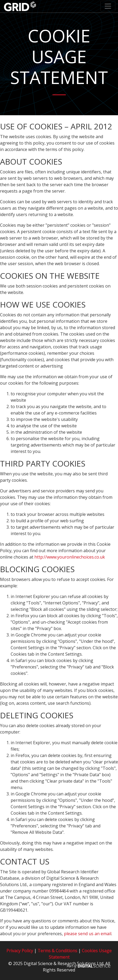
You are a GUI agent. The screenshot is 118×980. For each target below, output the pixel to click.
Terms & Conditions (57, 951)
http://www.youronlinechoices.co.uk (70, 557)
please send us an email (88, 934)
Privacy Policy (20, 951)
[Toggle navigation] (108, 6)
